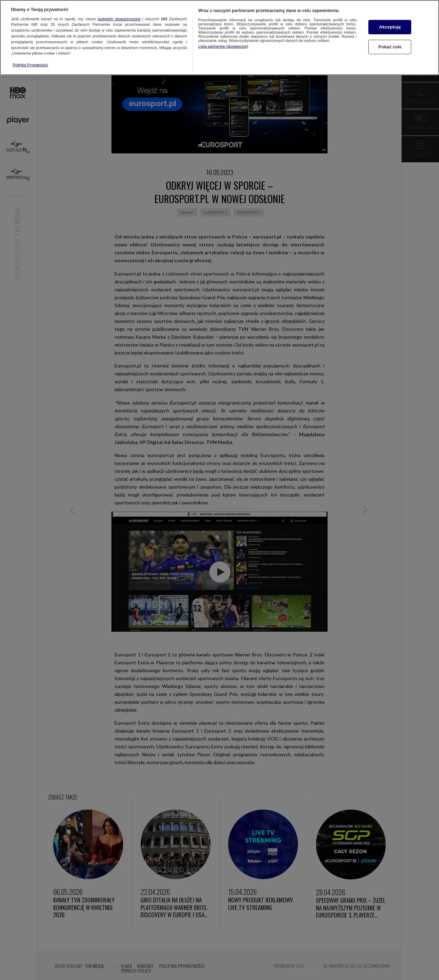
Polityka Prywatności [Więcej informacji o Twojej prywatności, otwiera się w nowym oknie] (30, 65)
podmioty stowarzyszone (119, 19)
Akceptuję (390, 27)
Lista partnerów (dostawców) (223, 46)
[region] (219, 38)
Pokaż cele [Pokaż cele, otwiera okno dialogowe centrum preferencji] (390, 47)
